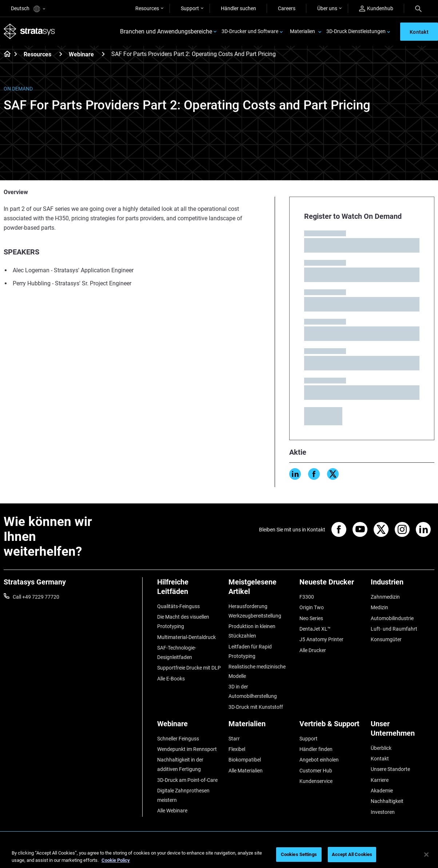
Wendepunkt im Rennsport (187, 749)
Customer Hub (316, 771)
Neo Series (311, 618)
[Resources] (61, 54)
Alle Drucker (313, 650)
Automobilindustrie (392, 618)
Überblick (381, 748)
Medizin (379, 607)
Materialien (302, 31)
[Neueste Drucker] (331, 585)
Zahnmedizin (385, 597)
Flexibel (237, 749)
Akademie (382, 791)
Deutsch (28, 9)
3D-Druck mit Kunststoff (256, 707)
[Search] (418, 8)
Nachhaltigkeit (387, 801)
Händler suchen (238, 8)
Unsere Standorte (390, 769)
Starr (234, 739)
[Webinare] (103, 54)
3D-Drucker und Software (250, 31)
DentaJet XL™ (315, 629)
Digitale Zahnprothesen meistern (183, 795)
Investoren (383, 812)
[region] (219, 855)
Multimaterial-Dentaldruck (186, 637)
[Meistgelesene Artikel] (260, 589)
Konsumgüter (386, 639)
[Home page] (5, 55)
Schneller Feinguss (178, 739)
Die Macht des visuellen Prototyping (183, 622)
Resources (147, 8)
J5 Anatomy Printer (321, 639)
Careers (287, 8)
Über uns (327, 8)
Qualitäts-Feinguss (178, 606)
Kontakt (380, 759)
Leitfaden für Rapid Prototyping (250, 651)
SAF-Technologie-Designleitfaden (177, 652)
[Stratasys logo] (29, 31)
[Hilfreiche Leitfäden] (189, 589)
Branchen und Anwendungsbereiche (166, 31)
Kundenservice (316, 781)
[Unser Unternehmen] (403, 731)
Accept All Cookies (352, 854)
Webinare (81, 54)
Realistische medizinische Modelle (257, 671)
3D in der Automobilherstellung (253, 691)
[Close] (426, 855)
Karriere (380, 780)
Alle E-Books (171, 679)
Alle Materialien (246, 771)
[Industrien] (403, 585)
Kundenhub (376, 9)
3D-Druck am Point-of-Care (187, 780)
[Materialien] (260, 726)
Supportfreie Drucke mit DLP (189, 668)
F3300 (307, 597)
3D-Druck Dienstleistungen (356, 31)
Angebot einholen (319, 760)
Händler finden (316, 749)
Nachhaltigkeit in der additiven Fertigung (180, 764)
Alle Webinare (172, 811)
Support (190, 8)
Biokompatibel (245, 760)
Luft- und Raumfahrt (394, 629)
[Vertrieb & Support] (331, 726)
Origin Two (312, 607)
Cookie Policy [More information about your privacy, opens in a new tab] (116, 860)
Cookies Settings (299, 854)
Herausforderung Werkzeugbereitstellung (255, 611)
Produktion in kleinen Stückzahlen (252, 631)
